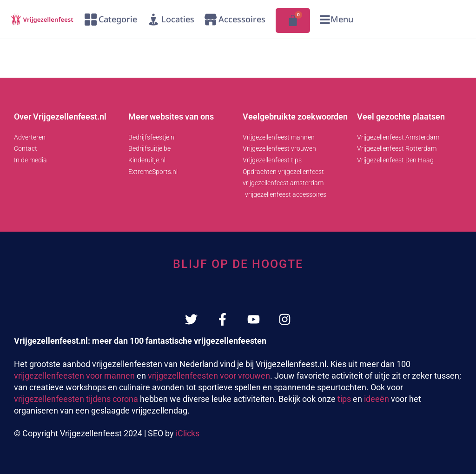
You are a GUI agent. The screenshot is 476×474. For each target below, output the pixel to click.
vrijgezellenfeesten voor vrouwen (209, 376)
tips (344, 399)
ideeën (377, 399)
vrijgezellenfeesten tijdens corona (76, 399)
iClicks (188, 433)
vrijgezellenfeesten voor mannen (74, 376)
